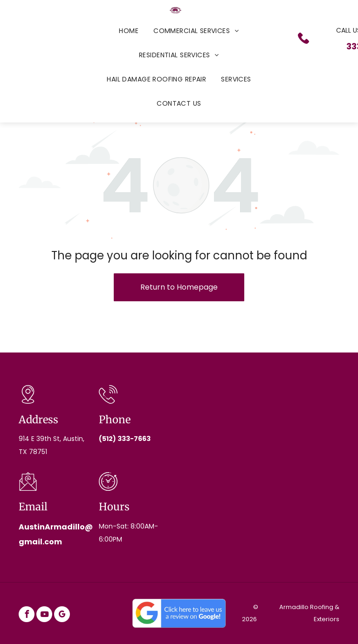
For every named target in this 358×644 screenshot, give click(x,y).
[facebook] (27, 615)
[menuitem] (129, 31)
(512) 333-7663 (125, 439)
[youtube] (44, 615)
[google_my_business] (62, 615)
